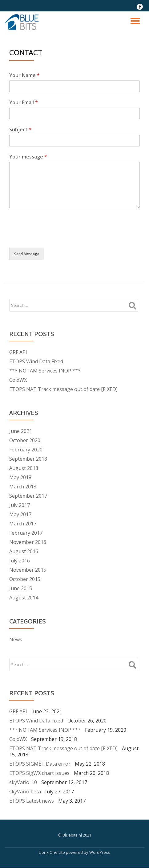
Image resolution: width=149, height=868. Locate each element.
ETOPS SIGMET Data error (40, 764)
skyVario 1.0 (23, 782)
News (16, 640)
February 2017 (26, 533)
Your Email (24, 102)
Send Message (27, 254)
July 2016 (20, 561)
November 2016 (28, 542)
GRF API (18, 352)
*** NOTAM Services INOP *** (45, 371)
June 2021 (21, 431)
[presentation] (56, 237)
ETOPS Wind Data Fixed (36, 361)
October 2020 (25, 440)
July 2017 (20, 505)
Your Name (24, 75)
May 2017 (20, 514)
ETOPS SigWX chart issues (39, 773)
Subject (20, 130)
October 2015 (25, 579)
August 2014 (24, 598)
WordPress (100, 852)
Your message (28, 157)
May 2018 (20, 477)
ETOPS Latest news (32, 801)
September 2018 (28, 459)
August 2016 (24, 551)
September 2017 (28, 496)
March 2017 (23, 524)
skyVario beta (25, 792)
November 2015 (28, 570)
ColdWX (18, 380)
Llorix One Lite (52, 852)
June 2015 (21, 588)
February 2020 (26, 450)
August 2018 (24, 468)
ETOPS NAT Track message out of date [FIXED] (63, 389)
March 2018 (23, 487)
